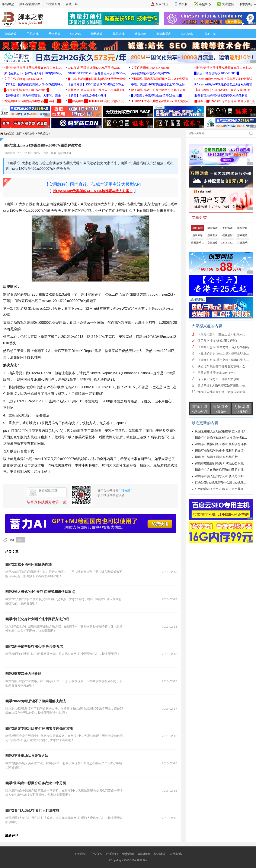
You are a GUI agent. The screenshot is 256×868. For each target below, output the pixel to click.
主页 (19, 133)
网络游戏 (54, 34)
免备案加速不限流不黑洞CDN (151, 73)
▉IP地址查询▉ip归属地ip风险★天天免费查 (97, 79)
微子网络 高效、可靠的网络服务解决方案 (158, 90)
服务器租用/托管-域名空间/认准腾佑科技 (221, 95)
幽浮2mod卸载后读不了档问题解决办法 (36, 701)
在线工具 (72, 4)
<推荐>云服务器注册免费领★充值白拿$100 (33, 68)
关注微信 (228, 4)
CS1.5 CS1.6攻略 (227, 243)
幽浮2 (21, 540)
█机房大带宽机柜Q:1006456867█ (217, 73)
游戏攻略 (11, 34)
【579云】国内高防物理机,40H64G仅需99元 (34, 84)
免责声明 (128, 854)
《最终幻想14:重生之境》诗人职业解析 (223, 347)
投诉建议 (160, 854)
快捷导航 (248, 4)
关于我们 (80, 854)
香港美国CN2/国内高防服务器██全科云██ (33, 101)
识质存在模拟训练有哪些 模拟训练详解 (221, 444)
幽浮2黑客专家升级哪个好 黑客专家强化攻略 (39, 728)
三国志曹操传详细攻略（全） (217, 373)
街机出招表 (164, 34)
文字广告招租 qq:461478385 (150, 68)
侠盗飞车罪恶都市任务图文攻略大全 (221, 366)
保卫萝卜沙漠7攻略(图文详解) (217, 341)
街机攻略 (97, 34)
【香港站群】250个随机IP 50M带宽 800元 (96, 84)
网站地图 (144, 854)
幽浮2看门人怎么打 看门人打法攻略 (32, 810)
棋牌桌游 (227, 235)
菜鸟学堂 (8, 4)
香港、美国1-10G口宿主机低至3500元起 (158, 84)
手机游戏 (33, 34)
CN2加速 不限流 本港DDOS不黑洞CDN (94, 68)
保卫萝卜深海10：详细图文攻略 (218, 379)
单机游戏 (119, 34)
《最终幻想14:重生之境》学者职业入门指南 (226, 360)
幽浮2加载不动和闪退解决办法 (28, 564)
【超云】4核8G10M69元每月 (87, 95)
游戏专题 (198, 235)
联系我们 (112, 854)
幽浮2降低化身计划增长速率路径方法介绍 (37, 619)
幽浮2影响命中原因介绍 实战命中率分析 (36, 783)
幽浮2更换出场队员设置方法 (27, 756)
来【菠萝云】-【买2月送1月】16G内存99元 (33, 73)
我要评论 (65, 153)
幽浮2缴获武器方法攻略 (23, 674)
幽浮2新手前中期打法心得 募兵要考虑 (34, 646)
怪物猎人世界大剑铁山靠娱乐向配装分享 (224, 392)
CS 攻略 (76, 34)
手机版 (183, 4)
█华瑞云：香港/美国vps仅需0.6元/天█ (156, 95)
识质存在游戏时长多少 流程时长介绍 (219, 451)
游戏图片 (212, 235)
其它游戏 (187, 34)
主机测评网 (53, 4)
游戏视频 (242, 235)
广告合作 (96, 854)
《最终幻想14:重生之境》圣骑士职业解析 (225, 354)
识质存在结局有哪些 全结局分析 (216, 457)
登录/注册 (162, 4)
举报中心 (205, 4)
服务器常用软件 (30, 4)
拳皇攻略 (140, 34)
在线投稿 (176, 854)
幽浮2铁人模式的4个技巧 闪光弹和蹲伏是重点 (40, 592)
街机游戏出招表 (198, 243)
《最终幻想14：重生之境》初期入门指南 (224, 334)
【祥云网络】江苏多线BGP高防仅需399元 (222, 90)
